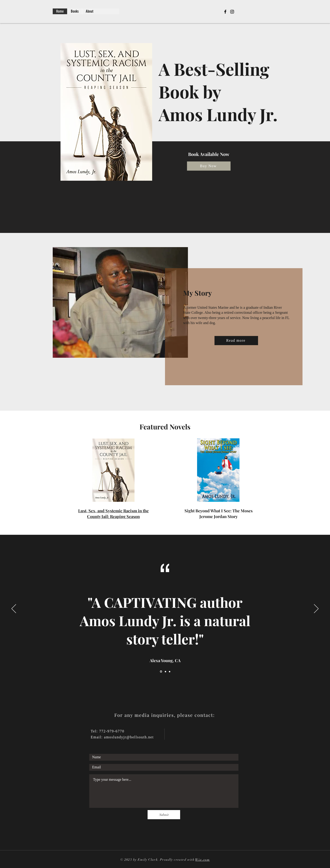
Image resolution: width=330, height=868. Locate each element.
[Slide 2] (165, 671)
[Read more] (236, 341)
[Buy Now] (209, 166)
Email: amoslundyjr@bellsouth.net (122, 737)
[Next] (316, 609)
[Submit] (164, 815)
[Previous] (14, 609)
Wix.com (202, 860)
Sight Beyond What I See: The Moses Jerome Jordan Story (219, 514)
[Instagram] (232, 12)
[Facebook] (225, 12)
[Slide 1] (161, 672)
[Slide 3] (170, 671)
